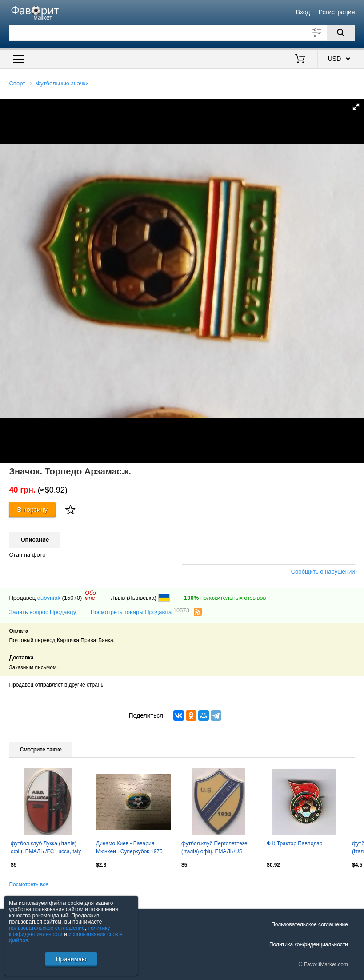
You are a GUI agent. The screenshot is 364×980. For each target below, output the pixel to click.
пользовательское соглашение (47, 928)
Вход (303, 12)
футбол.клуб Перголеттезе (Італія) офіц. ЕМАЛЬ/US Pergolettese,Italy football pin (216, 848)
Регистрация (337, 12)
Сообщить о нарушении (323, 572)
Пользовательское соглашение (310, 924)
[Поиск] (341, 33)
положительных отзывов (225, 598)
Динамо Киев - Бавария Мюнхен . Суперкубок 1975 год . (129, 848)
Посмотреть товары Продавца (140, 612)
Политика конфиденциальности (309, 944)
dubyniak (49, 598)
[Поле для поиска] (182, 33)
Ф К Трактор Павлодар (295, 843)
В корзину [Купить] (33, 509)
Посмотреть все (28, 884)
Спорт (17, 83)
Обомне (90, 595)
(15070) (72, 598)
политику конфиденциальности (60, 931)
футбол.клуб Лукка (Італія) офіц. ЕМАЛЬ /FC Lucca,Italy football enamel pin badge (46, 848)
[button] (356, 107)
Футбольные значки (62, 83)
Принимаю (71, 959)
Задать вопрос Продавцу (42, 612)
